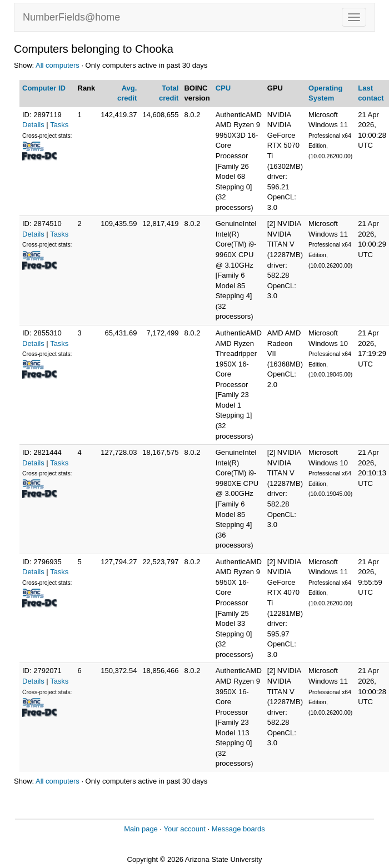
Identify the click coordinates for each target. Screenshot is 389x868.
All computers (58, 65)
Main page (141, 829)
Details (33, 125)
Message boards (238, 829)
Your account (184, 829)
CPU (223, 88)
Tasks (59, 125)
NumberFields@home (71, 17)
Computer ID (44, 88)
